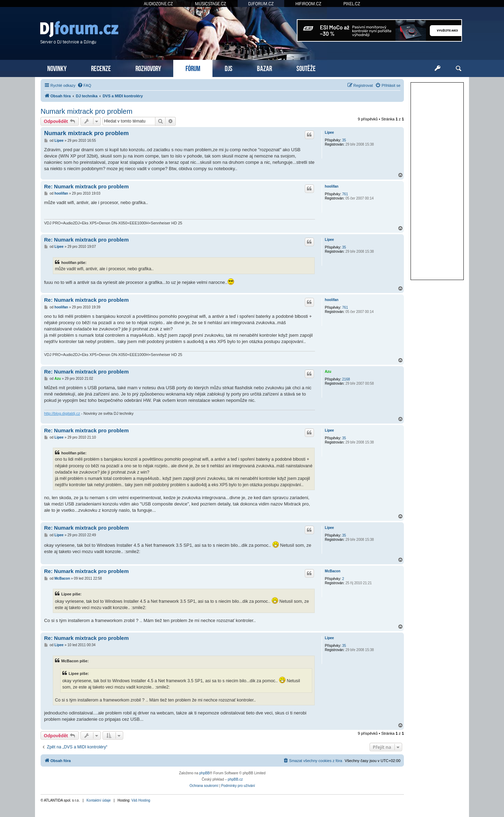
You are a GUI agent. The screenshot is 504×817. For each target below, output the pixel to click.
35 (344, 140)
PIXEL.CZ (352, 4)
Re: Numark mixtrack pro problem (86, 186)
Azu (328, 372)
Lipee (329, 132)
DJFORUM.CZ (261, 4)
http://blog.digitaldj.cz (62, 413)
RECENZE (101, 68)
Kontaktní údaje (99, 800)
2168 (346, 379)
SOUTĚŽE (306, 68)
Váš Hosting (141, 800)
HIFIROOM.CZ (308, 4)
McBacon (332, 571)
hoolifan (332, 186)
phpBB (204, 773)
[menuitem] (84, 85)
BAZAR (264, 68)
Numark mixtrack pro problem (86, 111)
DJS (229, 68)
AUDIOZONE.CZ (158, 4)
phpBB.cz (235, 779)
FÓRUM (193, 68)
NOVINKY (57, 68)
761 (345, 194)
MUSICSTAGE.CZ (211, 4)
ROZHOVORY (148, 68)
